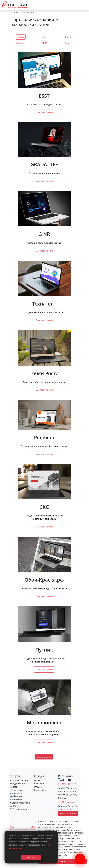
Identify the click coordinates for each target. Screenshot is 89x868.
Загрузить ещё (44, 757)
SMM (45, 43)
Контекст (21, 43)
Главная (15, 13)
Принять (63, 861)
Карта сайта (40, 790)
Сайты (21, 37)
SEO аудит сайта (19, 809)
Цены (37, 780)
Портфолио (28, 13)
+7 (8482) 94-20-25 (67, 784)
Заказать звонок (68, 814)
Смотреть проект (44, 112)
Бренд (68, 37)
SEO (44, 37)
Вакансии (39, 784)
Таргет (68, 43)
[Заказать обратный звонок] (80, 856)
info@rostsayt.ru (66, 802)
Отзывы (38, 787)
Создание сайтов (19, 780)
